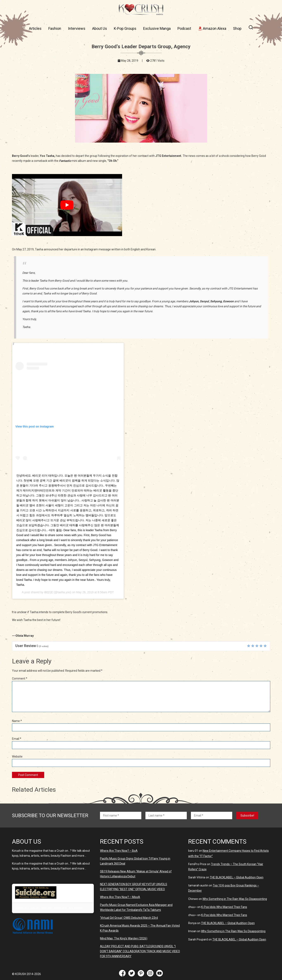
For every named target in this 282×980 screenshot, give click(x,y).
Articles (35, 28)
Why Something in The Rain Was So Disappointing (235, 899)
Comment (20, 679)
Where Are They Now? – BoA (119, 851)
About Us (100, 28)
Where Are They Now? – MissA (120, 897)
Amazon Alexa (212, 28)
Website (17, 757)
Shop (237, 28)
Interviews (77, 28)
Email (17, 739)
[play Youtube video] (67, 205)
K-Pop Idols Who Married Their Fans (224, 907)
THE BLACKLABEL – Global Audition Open (237, 877)
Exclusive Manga (157, 28)
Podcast (184, 28)
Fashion (55, 28)
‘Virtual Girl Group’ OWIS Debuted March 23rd (129, 918)
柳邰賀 (49, 592)
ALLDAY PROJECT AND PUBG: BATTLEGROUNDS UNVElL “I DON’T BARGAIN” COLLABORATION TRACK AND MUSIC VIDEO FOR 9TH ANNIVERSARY (140, 951)
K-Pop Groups (125, 28)
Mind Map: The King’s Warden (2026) (124, 938)
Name (17, 721)
